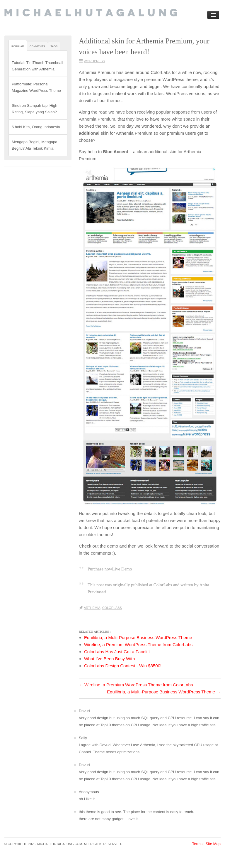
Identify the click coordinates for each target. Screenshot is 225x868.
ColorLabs (112, 608)
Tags (54, 46)
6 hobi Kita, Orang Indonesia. (36, 127)
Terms (197, 844)
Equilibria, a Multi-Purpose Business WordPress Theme (164, 692)
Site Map (213, 844)
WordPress (94, 61)
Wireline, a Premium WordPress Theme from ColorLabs (136, 685)
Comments (37, 46)
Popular (18, 46)
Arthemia (92, 608)
